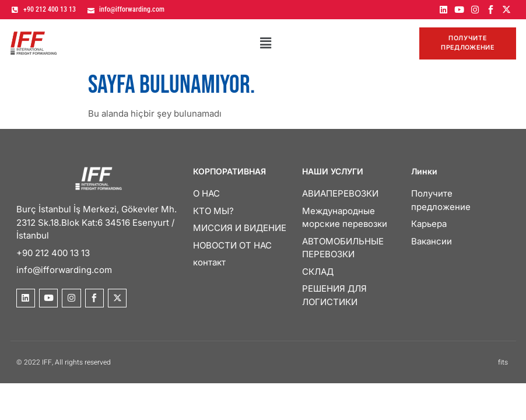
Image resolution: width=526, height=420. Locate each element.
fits (503, 363)
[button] (265, 44)
